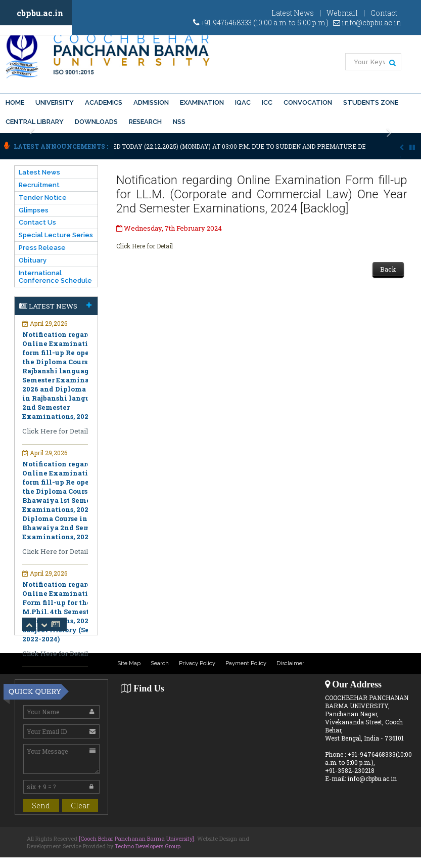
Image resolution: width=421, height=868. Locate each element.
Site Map (129, 663)
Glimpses (34, 210)
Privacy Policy (197, 663)
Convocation (308, 102)
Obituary (33, 260)
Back (388, 269)
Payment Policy (246, 663)
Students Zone (371, 102)
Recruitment (39, 185)
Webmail (342, 13)
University (55, 102)
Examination (202, 102)
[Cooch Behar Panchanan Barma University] (136, 838)
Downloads (96, 122)
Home (15, 102)
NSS (179, 122)
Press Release (42, 248)
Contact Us (37, 222)
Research (145, 122)
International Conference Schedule (55, 277)
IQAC (243, 102)
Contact (384, 13)
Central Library (35, 122)
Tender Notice (43, 198)
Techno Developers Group (148, 846)
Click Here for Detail (145, 246)
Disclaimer (290, 663)
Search (160, 663)
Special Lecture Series (56, 235)
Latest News (293, 13)
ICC (267, 102)
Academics (104, 102)
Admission (151, 102)
